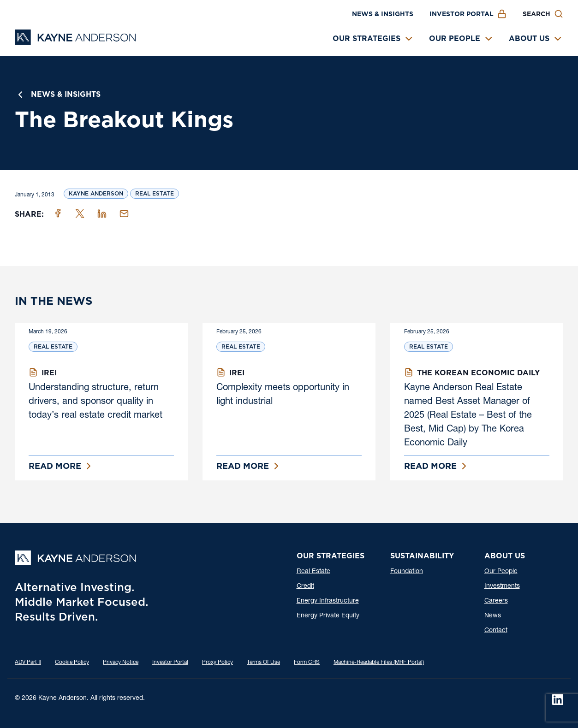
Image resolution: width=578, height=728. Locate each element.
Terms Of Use (263, 663)
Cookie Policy (72, 663)
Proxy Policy (217, 663)
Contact (496, 631)
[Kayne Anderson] (75, 42)
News (493, 616)
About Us (529, 38)
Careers (496, 601)
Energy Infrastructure (328, 601)
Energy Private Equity (328, 616)
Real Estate (155, 193)
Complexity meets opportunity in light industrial (283, 395)
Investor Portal (462, 14)
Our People (455, 38)
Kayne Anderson (96, 193)
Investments (502, 586)
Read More (55, 466)
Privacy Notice (121, 663)
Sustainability (422, 556)
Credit (305, 586)
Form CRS (307, 663)
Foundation (407, 572)
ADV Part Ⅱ (28, 663)
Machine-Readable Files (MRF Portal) (379, 663)
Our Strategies (366, 38)
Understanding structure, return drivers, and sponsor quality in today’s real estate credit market (95, 402)
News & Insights (383, 14)
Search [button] (536, 14)
